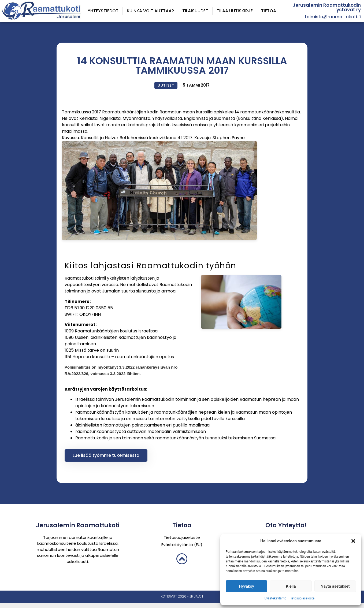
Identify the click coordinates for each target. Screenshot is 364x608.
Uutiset (166, 85)
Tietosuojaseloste (302, 598)
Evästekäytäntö (275, 598)
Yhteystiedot (103, 11)
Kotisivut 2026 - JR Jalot (182, 596)
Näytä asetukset (335, 586)
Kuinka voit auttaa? (150, 11)
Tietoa (269, 11)
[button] (353, 541)
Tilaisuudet (195, 11)
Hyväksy (247, 586)
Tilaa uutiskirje (235, 11)
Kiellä (291, 586)
